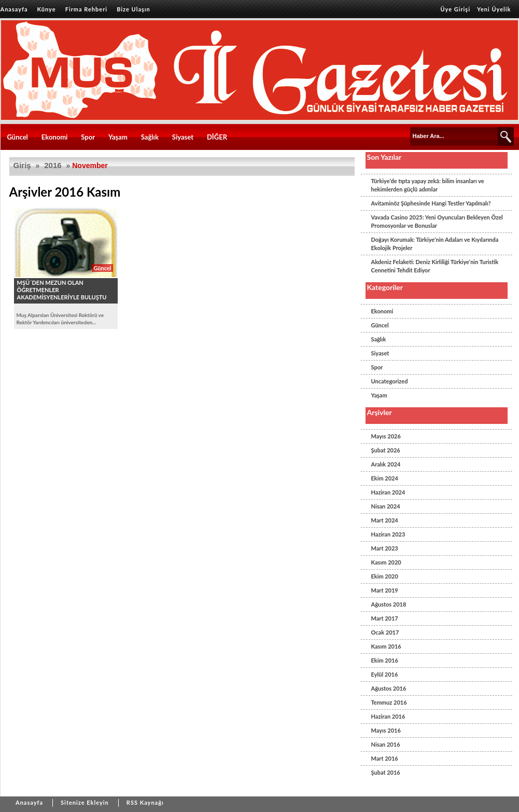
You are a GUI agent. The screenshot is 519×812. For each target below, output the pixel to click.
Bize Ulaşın (134, 9)
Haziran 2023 (388, 534)
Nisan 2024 (386, 506)
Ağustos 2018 (389, 604)
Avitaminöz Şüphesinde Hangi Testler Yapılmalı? (431, 203)
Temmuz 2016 (389, 702)
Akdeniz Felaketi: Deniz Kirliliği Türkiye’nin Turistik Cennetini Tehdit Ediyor (435, 266)
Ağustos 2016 (389, 688)
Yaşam (118, 137)
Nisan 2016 (386, 744)
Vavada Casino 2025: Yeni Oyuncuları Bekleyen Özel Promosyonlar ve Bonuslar (437, 221)
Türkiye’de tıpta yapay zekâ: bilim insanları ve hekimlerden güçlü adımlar (428, 185)
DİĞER (217, 137)
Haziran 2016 (388, 716)
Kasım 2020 (386, 562)
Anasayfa (14, 9)
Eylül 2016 (385, 674)
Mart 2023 (385, 548)
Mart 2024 (385, 520)
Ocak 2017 (385, 632)
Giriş (22, 165)
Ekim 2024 (385, 478)
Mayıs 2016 (386, 730)
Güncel (18, 137)
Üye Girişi (455, 9)
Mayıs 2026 (386, 436)
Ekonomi (55, 137)
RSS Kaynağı (145, 802)
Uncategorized (390, 381)
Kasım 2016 (386, 646)
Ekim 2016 (385, 660)
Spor (88, 137)
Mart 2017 (385, 618)
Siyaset (183, 137)
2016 (53, 165)
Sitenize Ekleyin (85, 802)
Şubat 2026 (386, 450)
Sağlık (150, 137)
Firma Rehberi (86, 9)
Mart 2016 (385, 758)
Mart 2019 (385, 590)
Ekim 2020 (385, 576)
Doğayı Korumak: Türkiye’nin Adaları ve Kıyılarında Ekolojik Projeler (435, 244)
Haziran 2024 (388, 492)
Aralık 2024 (386, 464)
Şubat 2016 (386, 772)
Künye (47, 9)
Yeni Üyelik (494, 9)
